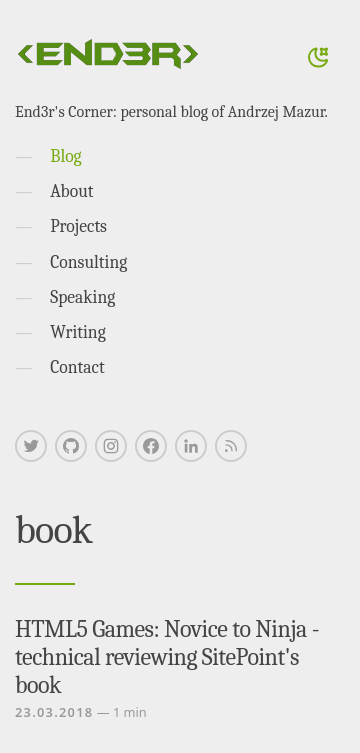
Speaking (82, 297)
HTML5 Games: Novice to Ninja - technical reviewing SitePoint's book (167, 657)
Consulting (88, 262)
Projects (78, 226)
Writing (78, 332)
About (71, 191)
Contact (77, 367)
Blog (65, 156)
